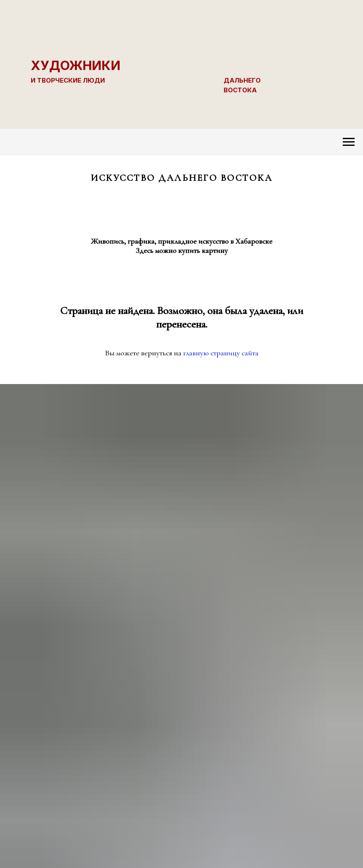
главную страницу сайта (221, 353)
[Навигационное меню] (349, 142)
